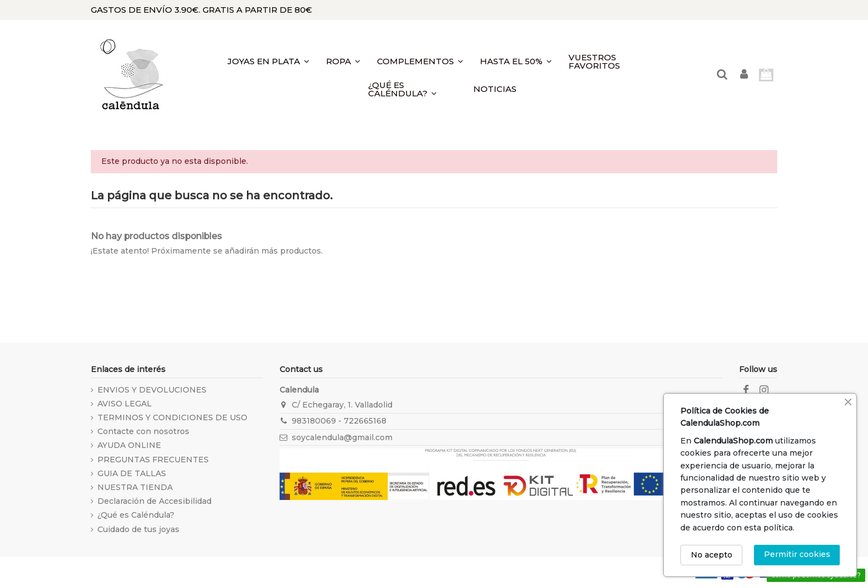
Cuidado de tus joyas (138, 529)
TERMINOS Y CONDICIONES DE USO (172, 417)
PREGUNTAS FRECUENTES (153, 460)
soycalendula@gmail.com (342, 437)
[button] (412, 89)
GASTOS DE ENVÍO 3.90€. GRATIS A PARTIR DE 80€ (201, 10)
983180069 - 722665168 (339, 421)
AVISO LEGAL (125, 404)
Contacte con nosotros (143, 431)
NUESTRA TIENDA (135, 487)
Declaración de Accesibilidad (154, 501)
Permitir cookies (797, 554)
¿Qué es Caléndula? (136, 515)
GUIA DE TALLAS (132, 473)
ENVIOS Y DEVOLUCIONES (152, 390)
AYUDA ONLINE (129, 445)
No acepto (712, 555)
